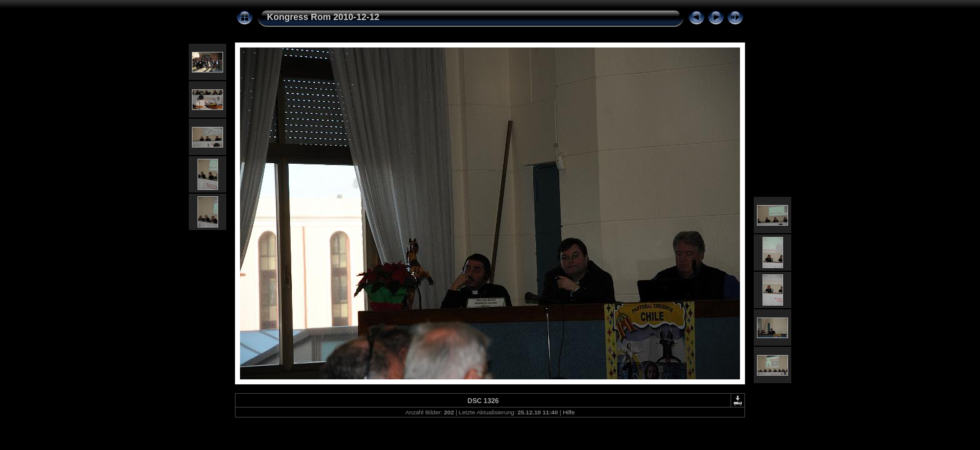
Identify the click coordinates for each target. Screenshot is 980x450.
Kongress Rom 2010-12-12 (323, 17)
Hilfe (568, 412)
